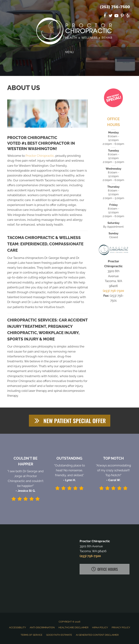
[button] (70, 421)
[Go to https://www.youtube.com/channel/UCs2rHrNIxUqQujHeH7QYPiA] (116, 16)
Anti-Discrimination (42, 627)
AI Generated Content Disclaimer (97, 635)
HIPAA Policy (100, 627)
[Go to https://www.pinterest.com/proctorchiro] (122, 16)
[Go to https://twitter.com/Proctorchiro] (111, 16)
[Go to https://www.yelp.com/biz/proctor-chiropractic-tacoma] (128, 16)
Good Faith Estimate (59, 635)
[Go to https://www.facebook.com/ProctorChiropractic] (105, 16)
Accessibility (17, 627)
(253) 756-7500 (115, 7)
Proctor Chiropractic (40, 156)
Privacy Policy (121, 627)
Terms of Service (31, 635)
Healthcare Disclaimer (73, 627)
